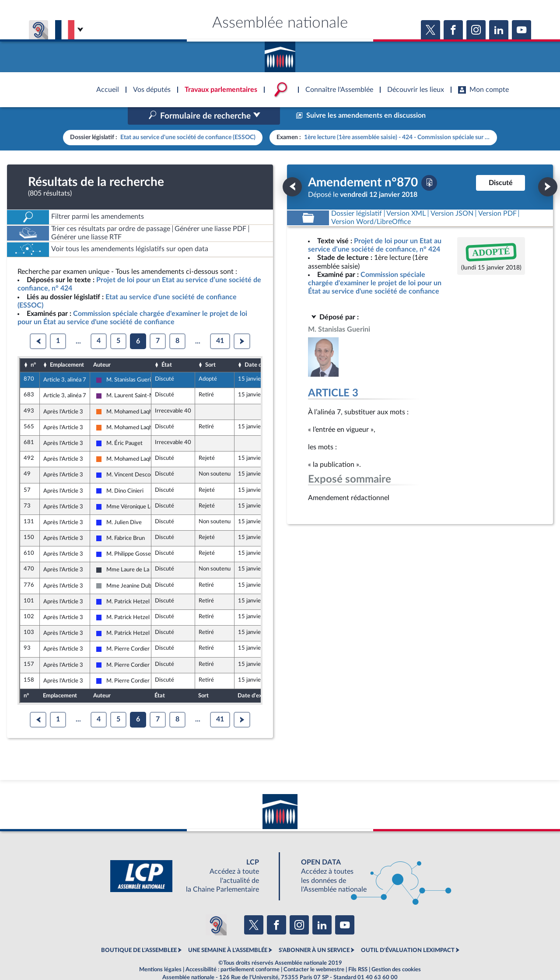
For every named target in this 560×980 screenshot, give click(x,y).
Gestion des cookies (396, 951)
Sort (210, 346)
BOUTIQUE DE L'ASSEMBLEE (139, 932)
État (167, 346)
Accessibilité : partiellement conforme (233, 951)
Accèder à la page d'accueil (280, 54)
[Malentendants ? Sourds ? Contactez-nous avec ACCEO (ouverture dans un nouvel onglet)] (216, 906)
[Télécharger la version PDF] (429, 164)
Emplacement (67, 346)
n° (33, 346)
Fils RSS (358, 951)
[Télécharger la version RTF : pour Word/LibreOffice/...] (371, 203)
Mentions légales (160, 951)
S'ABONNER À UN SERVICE (314, 932)
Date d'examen (264, 346)
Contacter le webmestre (314, 951)
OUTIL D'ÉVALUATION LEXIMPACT (408, 932)
